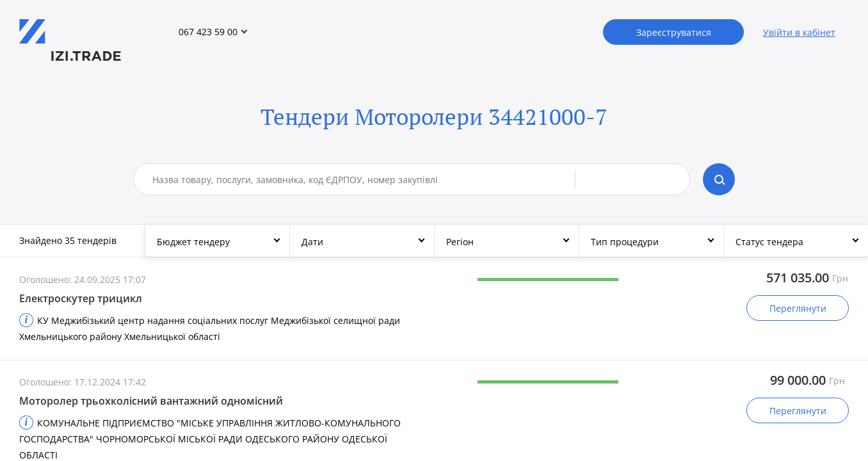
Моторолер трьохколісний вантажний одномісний (151, 401)
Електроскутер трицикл (81, 298)
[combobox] (364, 179)
